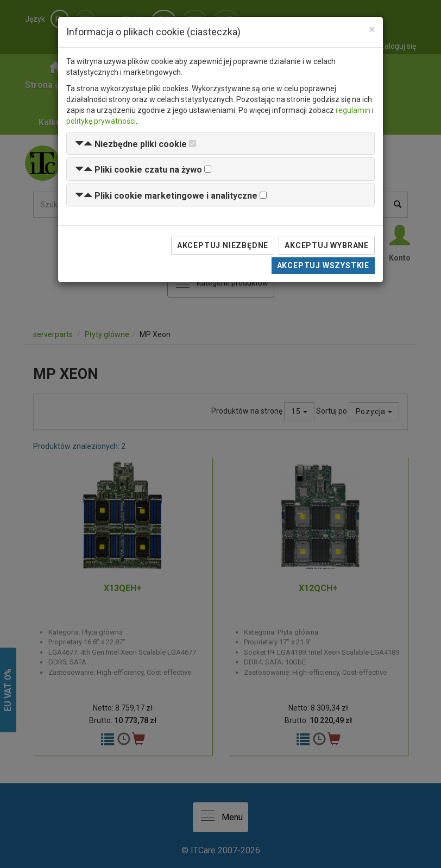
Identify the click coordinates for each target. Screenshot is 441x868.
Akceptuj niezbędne (223, 245)
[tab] (220, 144)
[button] (131, 144)
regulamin (353, 110)
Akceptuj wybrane (327, 245)
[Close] (372, 30)
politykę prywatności (101, 121)
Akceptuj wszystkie (323, 265)
